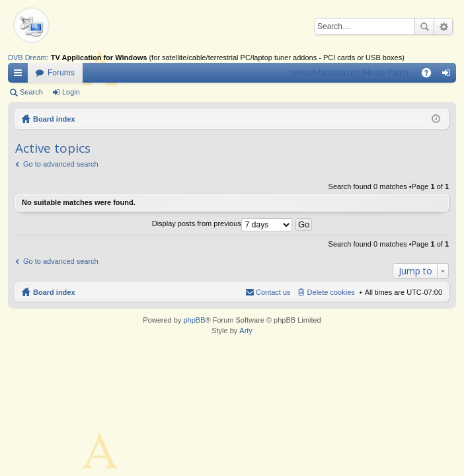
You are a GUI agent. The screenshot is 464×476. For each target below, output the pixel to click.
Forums (61, 73)
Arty (246, 331)
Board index (54, 119)
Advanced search (443, 26)
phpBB (194, 320)
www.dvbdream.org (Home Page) (350, 73)
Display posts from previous (222, 223)
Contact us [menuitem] (273, 292)
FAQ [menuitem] (431, 75)
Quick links (20, 75)
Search (424, 26)
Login (71, 92)
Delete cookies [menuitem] (331, 292)
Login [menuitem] (449, 75)
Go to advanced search (61, 164)
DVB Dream (27, 58)
